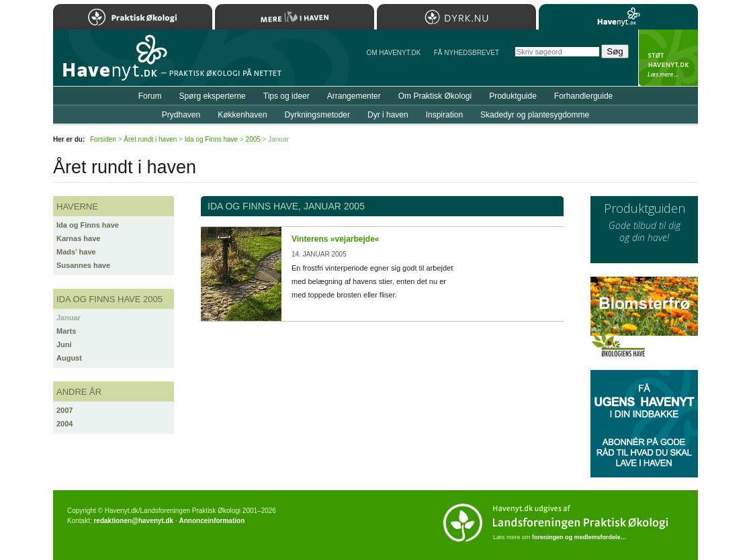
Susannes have (83, 265)
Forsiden (103, 139)
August (69, 358)
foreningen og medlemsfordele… (579, 537)
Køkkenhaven (242, 115)
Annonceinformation (212, 521)
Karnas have (78, 238)
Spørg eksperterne (212, 96)
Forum (150, 96)
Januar (69, 318)
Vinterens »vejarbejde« (336, 239)
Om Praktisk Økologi (435, 96)
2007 (64, 410)
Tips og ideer (286, 96)
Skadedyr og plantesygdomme (535, 115)
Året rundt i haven (150, 139)
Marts (66, 331)
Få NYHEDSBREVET (467, 53)
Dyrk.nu (456, 17)
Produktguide (513, 96)
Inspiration (444, 115)
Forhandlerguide (583, 96)
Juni (64, 344)
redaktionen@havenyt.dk (133, 521)
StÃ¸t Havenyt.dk (668, 58)
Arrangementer (354, 96)
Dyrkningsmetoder (317, 115)
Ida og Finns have (88, 225)
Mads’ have (76, 252)
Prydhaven (181, 115)
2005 (253, 139)
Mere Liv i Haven (295, 17)
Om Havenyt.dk (393, 53)
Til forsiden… (112, 63)
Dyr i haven (388, 115)
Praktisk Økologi (133, 17)
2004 (64, 424)
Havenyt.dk (618, 17)
